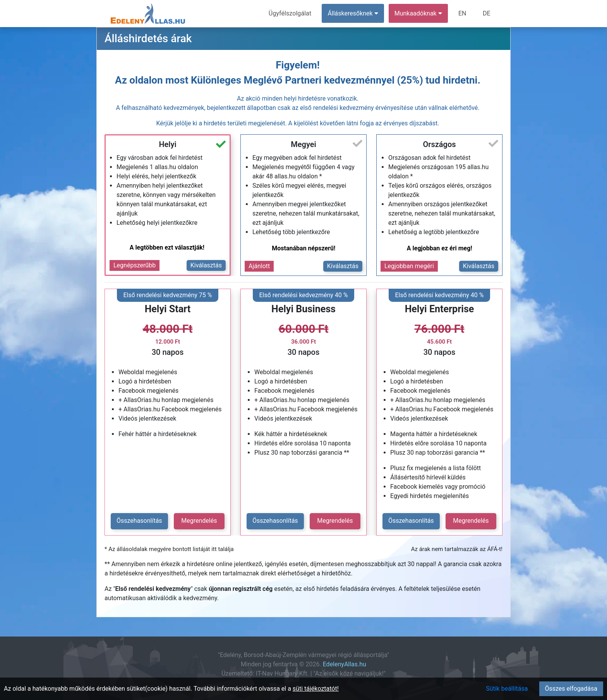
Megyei (303, 144)
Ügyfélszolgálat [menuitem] (291, 13)
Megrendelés (199, 521)
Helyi (167, 144)
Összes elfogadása (571, 689)
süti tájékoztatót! (316, 689)
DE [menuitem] (487, 13)
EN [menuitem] (463, 13)
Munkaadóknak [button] (419, 13)
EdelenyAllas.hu (345, 664)
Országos (439, 144)
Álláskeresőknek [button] (353, 13)
